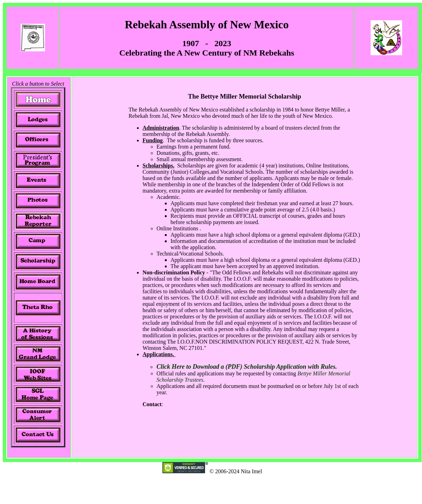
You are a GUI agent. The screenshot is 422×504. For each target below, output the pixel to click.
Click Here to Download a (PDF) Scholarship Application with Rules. (247, 367)
